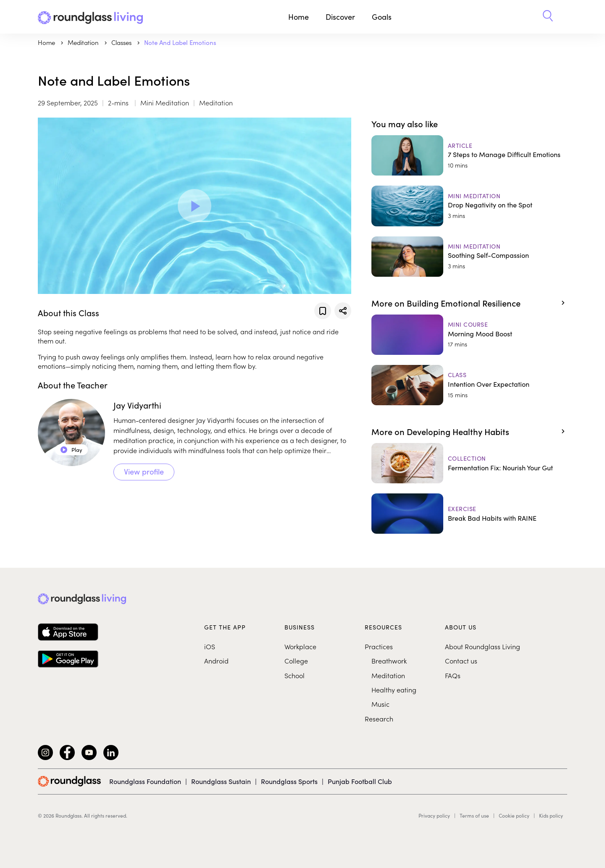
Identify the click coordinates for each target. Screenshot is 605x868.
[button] (548, 17)
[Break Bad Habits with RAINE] (469, 514)
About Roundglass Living (483, 646)
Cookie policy (514, 816)
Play (71, 450)
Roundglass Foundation (145, 781)
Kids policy (551, 816)
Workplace (300, 646)
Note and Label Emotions (180, 42)
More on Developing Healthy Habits (440, 431)
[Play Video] (195, 206)
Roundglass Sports (289, 781)
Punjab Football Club (360, 781)
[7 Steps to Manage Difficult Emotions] (469, 155)
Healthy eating (394, 690)
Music (380, 704)
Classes (122, 42)
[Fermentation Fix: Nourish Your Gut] (469, 463)
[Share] (343, 311)
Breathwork (389, 661)
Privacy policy (434, 816)
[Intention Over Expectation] (469, 385)
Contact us (461, 661)
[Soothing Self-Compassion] (469, 257)
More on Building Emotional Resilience (446, 303)
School (295, 675)
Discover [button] (340, 17)
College (296, 661)
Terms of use (474, 816)
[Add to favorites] (323, 311)
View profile (144, 471)
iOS (210, 646)
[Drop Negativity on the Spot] (469, 206)
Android (216, 661)
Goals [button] (382, 17)
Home (299, 17)
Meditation (388, 675)
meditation (84, 42)
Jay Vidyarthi (137, 405)
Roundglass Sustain (221, 781)
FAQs (453, 675)
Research (379, 719)
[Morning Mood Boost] (469, 335)
